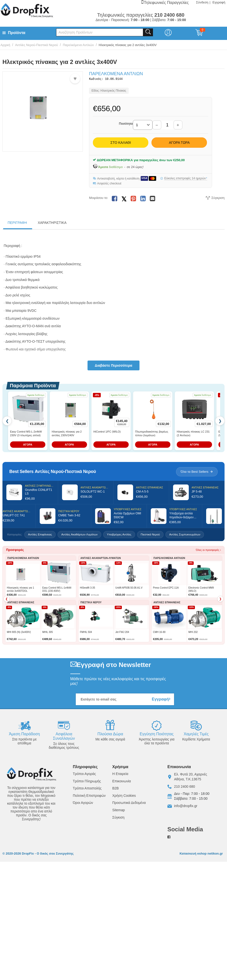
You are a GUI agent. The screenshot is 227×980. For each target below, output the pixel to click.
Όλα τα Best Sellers (197, 473)
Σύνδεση (202, 2)
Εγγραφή (219, 2)
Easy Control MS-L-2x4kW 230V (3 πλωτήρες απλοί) (26, 434)
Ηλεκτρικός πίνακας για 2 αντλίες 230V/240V (67, 434)
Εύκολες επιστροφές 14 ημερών (186, 179)
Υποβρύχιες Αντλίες (119, 535)
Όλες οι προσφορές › (208, 551)
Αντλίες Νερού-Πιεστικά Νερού (36, 45)
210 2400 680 (185, 787)
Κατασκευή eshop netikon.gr (201, 854)
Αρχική (5, 45)
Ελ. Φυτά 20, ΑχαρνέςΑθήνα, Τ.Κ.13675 (191, 778)
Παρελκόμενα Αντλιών (78, 45)
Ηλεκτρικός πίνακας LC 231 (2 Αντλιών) (193, 434)
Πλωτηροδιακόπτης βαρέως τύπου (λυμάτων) (152, 434)
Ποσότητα (126, 125)
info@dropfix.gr (186, 807)
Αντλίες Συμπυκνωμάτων (185, 535)
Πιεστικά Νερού (150, 535)
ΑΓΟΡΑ (28, 446)
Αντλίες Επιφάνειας (40, 535)
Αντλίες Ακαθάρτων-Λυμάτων (79, 535)
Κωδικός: (96, 79)
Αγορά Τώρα (179, 144)
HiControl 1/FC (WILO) (107, 433)
